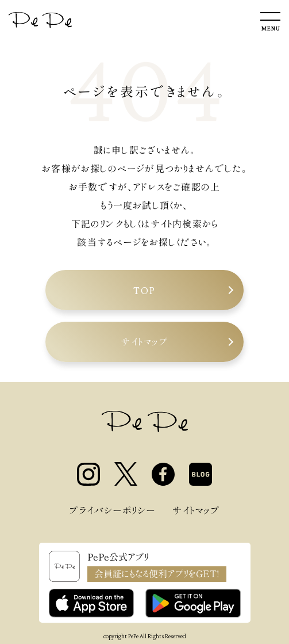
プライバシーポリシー (112, 510)
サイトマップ (144, 342)
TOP (144, 290)
